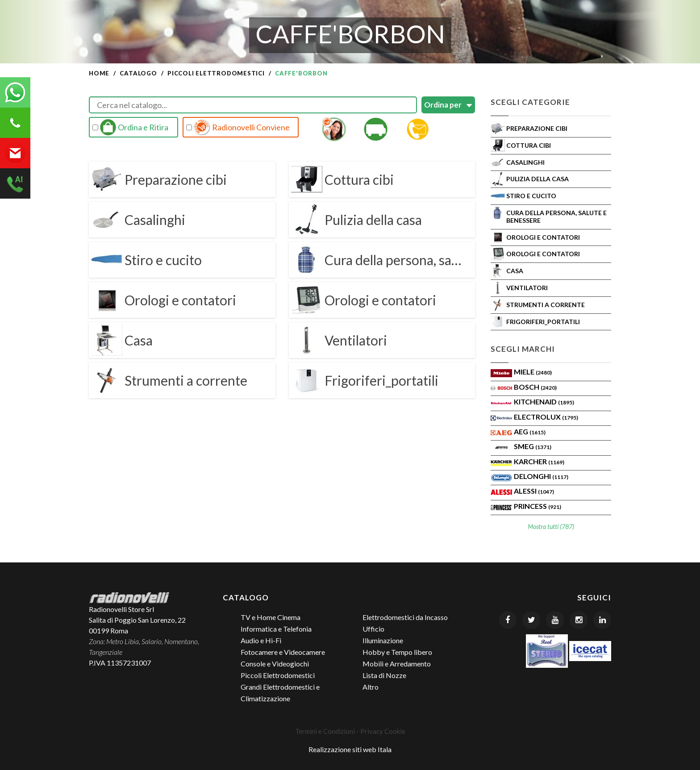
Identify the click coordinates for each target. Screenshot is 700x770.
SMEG (533, 446)
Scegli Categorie (530, 102)
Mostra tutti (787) (551, 527)
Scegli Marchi (523, 349)
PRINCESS (537, 506)
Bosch (535, 387)
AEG (530, 431)
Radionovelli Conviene (238, 127)
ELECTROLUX (546, 417)
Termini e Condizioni (325, 731)
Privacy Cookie (383, 731)
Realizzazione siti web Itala (350, 749)
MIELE (533, 372)
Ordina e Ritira (130, 127)
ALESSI (534, 491)
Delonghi (541, 476)
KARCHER (539, 461)
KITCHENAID (544, 402)
